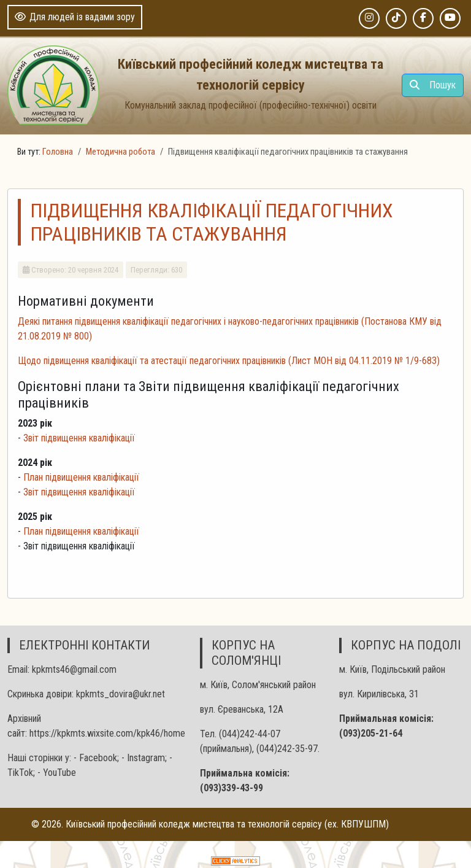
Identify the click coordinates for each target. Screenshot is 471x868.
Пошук (433, 85)
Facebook (98, 758)
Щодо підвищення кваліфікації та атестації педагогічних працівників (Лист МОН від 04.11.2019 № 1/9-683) (229, 361)
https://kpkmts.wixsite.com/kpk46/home (107, 733)
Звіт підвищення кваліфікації (79, 438)
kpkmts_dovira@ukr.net (121, 694)
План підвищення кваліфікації (81, 477)
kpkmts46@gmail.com (74, 669)
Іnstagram (146, 758)
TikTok (20, 773)
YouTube (59, 773)
